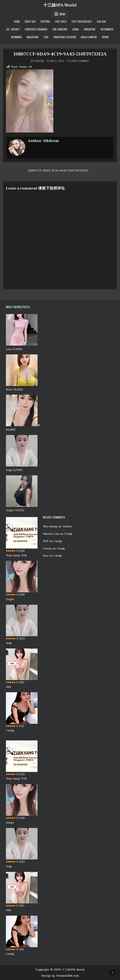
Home (17, 21)
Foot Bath (61, 21)
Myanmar (16, 37)
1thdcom (39, 61)
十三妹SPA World (60, 5)
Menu (62, 14)
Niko (9, 390)
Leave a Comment (80, 61)
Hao (45, 556)
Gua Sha (101, 21)
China (76, 29)
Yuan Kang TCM (16, 556)
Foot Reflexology (82, 21)
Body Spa (30, 21)
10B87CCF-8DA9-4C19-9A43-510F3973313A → (60, 171)
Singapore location (65, 37)
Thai (46, 37)
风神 (46, 541)
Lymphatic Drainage (36, 29)
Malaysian (33, 37)
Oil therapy (13, 29)
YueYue (67, 526)
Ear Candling (60, 29)
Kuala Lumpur (89, 37)
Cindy (68, 534)
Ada (8, 687)
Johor (105, 37)
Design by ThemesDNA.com (60, 976)
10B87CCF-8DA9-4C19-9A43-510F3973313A (60, 54)
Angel (10, 510)
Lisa (9, 349)
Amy (9, 470)
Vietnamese (107, 29)
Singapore (90, 29)
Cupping (45, 21)
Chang (47, 549)
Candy (10, 731)
